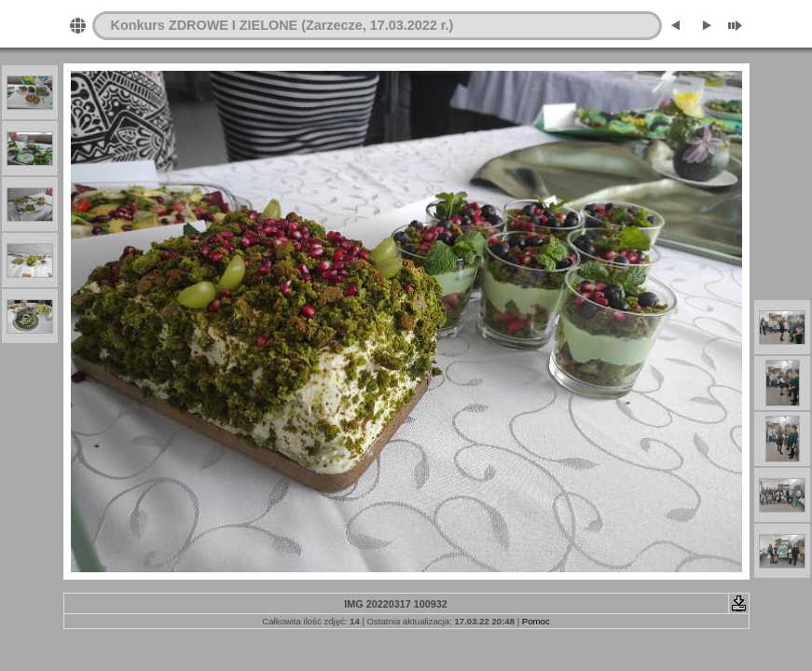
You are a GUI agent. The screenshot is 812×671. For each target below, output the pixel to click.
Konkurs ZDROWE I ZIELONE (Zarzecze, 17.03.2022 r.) (282, 25)
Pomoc (536, 621)
